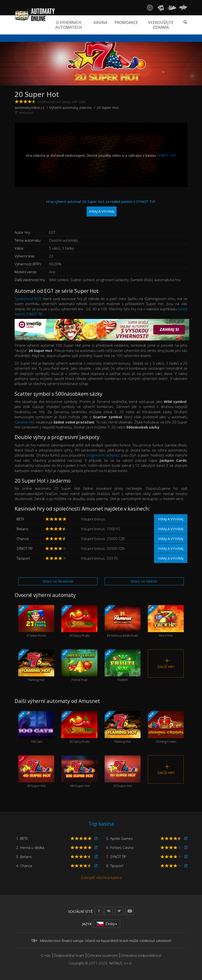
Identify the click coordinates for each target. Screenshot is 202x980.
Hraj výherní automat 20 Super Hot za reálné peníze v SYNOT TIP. (101, 208)
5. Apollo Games (119, 838)
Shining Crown (166, 727)
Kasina (100, 22)
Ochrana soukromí (102, 955)
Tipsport (23, 558)
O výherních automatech (69, 25)
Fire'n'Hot (166, 621)
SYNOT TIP (166, 155)
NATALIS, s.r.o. (121, 963)
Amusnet (26, 112)
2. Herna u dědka (30, 847)
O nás (46, 955)
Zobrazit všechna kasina (101, 878)
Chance (23, 539)
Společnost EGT (28, 299)
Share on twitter (144, 581)
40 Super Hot (36, 772)
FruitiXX (123, 666)
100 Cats (36, 727)
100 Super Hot (79, 772)
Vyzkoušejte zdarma (161, 25)
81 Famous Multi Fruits (123, 621)
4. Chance (24, 866)
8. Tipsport (115, 866)
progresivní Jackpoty (103, 455)
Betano (22, 529)
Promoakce (126, 22)
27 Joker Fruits (36, 621)
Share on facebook (58, 581)
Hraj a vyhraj (171, 519)
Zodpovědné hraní (69, 955)
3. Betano (24, 857)
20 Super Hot (123, 772)
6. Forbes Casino (120, 847)
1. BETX (22, 838)
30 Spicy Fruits (79, 621)
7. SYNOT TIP (116, 857)
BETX (20, 519)
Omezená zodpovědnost (141, 955)
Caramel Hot (25, 422)
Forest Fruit (79, 666)
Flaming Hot (36, 666)
